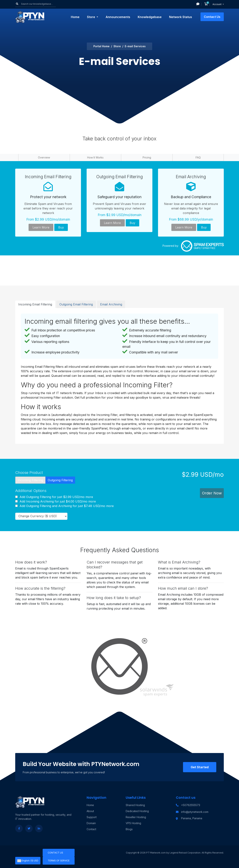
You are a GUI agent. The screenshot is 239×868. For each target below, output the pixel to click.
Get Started (200, 767)
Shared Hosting (135, 805)
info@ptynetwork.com (195, 812)
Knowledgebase (150, 17)
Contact (91, 829)
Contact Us (212, 17)
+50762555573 (191, 805)
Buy (61, 227)
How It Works (95, 157)
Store (91, 17)
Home (75, 17)
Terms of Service (59, 861)
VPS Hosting (133, 823)
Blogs (129, 829)
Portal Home (101, 46)
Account (217, 4)
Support (92, 817)
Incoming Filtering (30, 480)
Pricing (147, 157)
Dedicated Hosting (137, 811)
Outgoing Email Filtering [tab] (76, 304)
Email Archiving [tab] (111, 304)
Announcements (118, 17)
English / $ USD (28, 861)
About (90, 811)
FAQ (198, 157)
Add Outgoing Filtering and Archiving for (64, 506)
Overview (44, 157)
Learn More (41, 227)
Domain (91, 823)
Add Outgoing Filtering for (54, 497)
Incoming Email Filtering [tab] (35, 304)
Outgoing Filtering (60, 480)
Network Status (181, 17)
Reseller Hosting (136, 817)
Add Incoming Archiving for (56, 501)
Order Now (212, 493)
